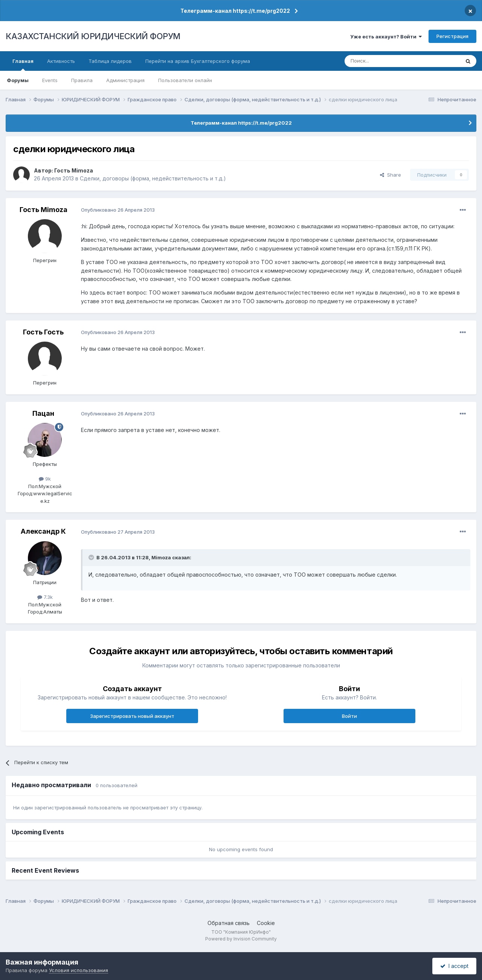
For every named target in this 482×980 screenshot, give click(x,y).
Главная (23, 64)
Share (390, 175)
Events (50, 80)
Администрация (125, 80)
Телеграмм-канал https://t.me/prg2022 (235, 11)
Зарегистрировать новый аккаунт (132, 716)
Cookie (266, 923)
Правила (82, 80)
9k (45, 479)
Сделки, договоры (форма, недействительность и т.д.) (153, 178)
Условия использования (79, 970)
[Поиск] (381, 61)
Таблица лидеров (110, 61)
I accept (454, 966)
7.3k (45, 597)
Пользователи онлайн (185, 80)
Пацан (43, 413)
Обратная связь (229, 923)
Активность (61, 61)
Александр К (43, 531)
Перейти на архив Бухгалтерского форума (198, 61)
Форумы (18, 80)
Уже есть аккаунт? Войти (386, 37)
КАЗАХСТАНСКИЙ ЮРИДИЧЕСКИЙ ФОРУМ (93, 36)
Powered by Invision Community (241, 939)
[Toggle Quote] (92, 557)
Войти (349, 716)
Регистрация (452, 36)
